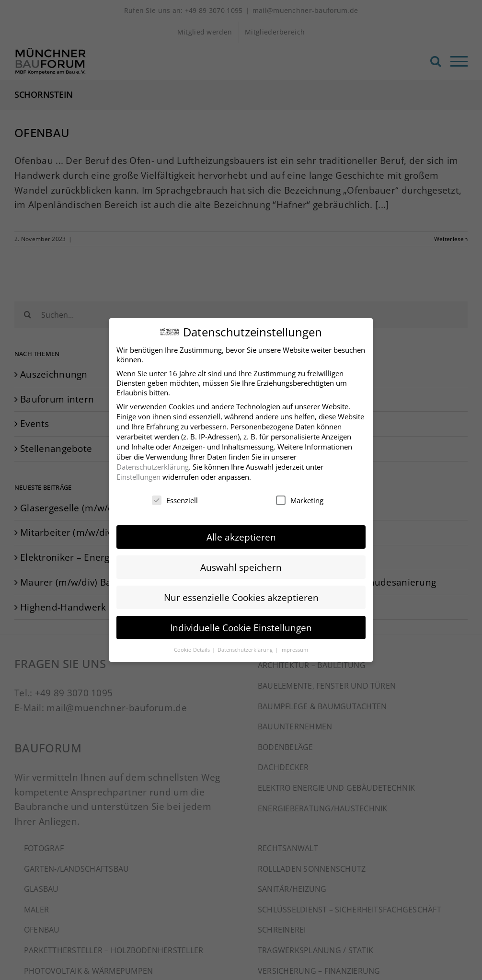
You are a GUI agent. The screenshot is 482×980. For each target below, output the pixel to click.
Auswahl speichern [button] (241, 564)
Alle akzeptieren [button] (241, 533)
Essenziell (175, 497)
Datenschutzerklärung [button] (246, 646)
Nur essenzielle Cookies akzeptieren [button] (241, 594)
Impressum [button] (294, 646)
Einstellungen (138, 473)
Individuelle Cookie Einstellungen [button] (241, 624)
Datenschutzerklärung (153, 463)
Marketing (300, 497)
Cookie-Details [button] (193, 646)
